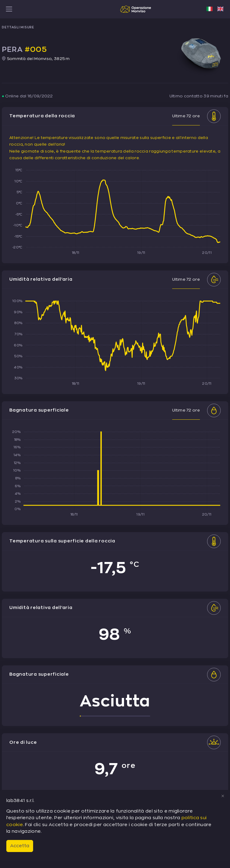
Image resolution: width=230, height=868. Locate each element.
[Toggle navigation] (9, 9)
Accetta (20, 846)
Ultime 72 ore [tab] (186, 116)
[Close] (223, 796)
